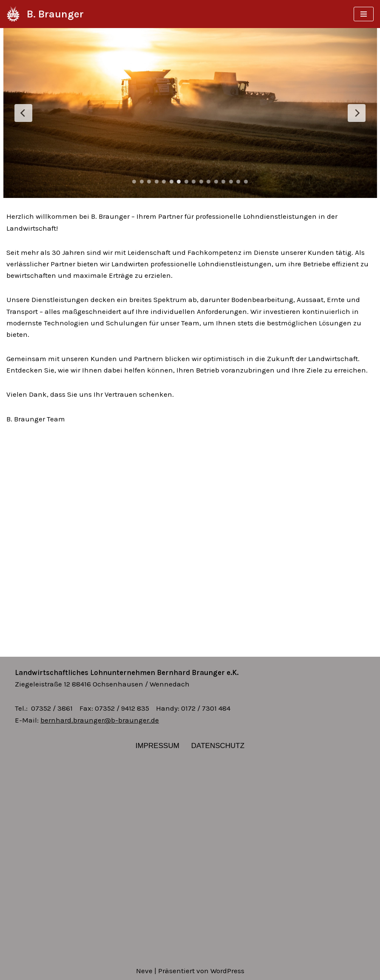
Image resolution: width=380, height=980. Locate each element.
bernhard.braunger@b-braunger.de (100, 720)
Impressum (157, 746)
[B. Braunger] (45, 14)
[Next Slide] (357, 113)
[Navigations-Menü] (364, 14)
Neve (144, 971)
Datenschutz (218, 746)
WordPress (227, 971)
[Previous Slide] (23, 113)
